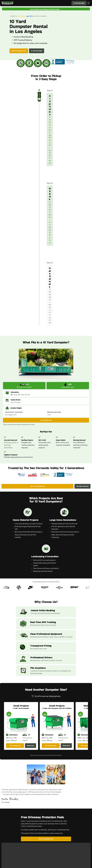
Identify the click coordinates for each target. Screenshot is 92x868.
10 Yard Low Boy (10, 840)
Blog (31, 847)
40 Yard (7, 851)
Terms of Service (35, 858)
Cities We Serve (35, 831)
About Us (32, 834)
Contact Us (33, 844)
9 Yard (7, 837)
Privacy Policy (34, 854)
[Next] (86, 554)
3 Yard (7, 827)
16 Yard (7, 844)
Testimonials (33, 851)
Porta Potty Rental (36, 827)
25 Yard (7, 847)
